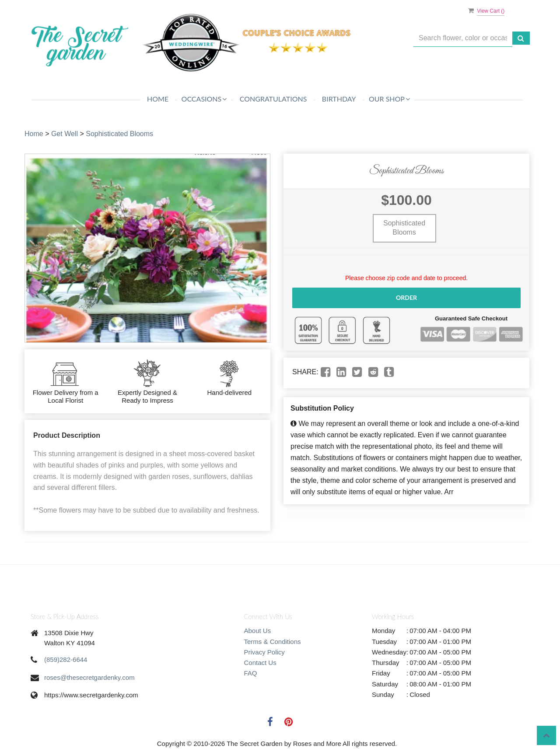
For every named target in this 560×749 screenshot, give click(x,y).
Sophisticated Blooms (119, 134)
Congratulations (273, 99)
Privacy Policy (264, 652)
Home (158, 99)
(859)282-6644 (66, 659)
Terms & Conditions (273, 642)
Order (406, 297)
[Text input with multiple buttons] (463, 38)
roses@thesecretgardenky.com (89, 677)
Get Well (65, 134)
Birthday (339, 99)
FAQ (251, 673)
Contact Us (260, 663)
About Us (258, 631)
